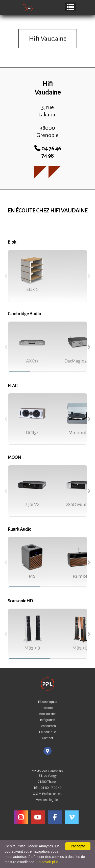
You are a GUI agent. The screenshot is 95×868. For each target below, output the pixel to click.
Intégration (48, 720)
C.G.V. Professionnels (48, 794)
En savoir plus (47, 862)
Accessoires (48, 714)
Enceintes (47, 708)
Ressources (48, 726)
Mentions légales (47, 800)
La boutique (47, 732)
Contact (47, 738)
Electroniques (48, 702)
